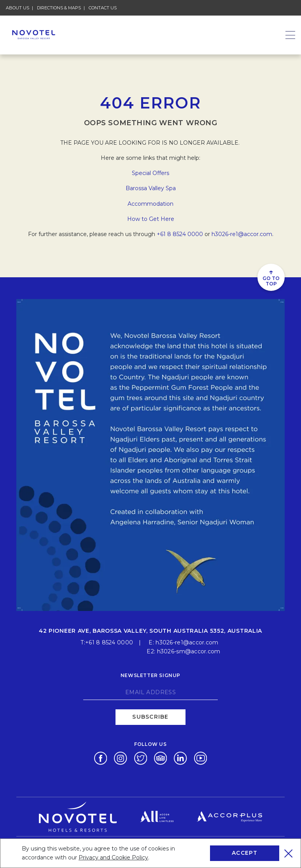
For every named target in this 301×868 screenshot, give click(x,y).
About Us (17, 8)
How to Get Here (151, 219)
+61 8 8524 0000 (180, 234)
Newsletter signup (150, 675)
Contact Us (103, 8)
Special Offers (150, 173)
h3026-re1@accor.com (242, 234)
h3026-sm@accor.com (189, 651)
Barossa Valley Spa (151, 188)
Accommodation (150, 204)
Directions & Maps (59, 8)
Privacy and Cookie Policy (113, 857)
